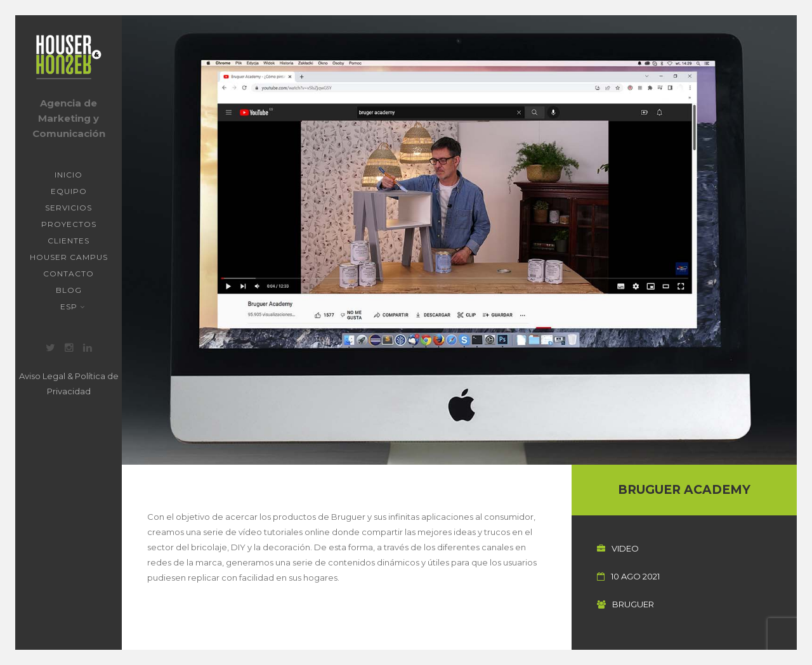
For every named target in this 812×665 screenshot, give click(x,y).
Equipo (69, 191)
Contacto (69, 274)
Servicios (69, 208)
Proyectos (69, 224)
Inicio (69, 175)
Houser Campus (69, 257)
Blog (69, 290)
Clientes (69, 241)
